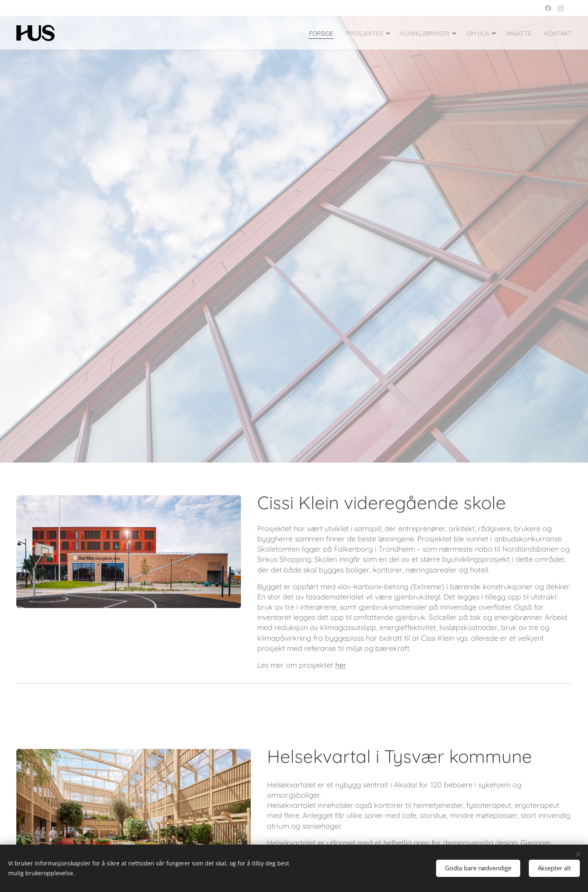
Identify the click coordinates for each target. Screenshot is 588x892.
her (341, 665)
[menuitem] (291, 33)
